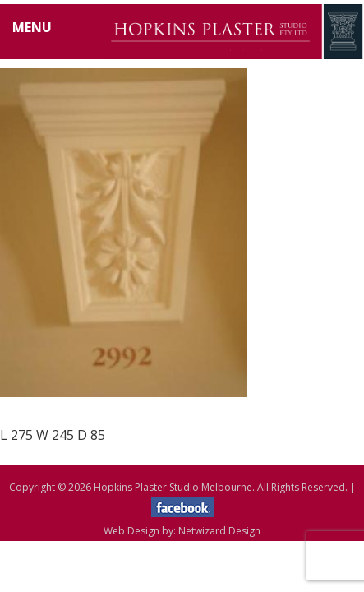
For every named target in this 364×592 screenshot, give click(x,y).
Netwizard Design (219, 531)
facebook (182, 507)
